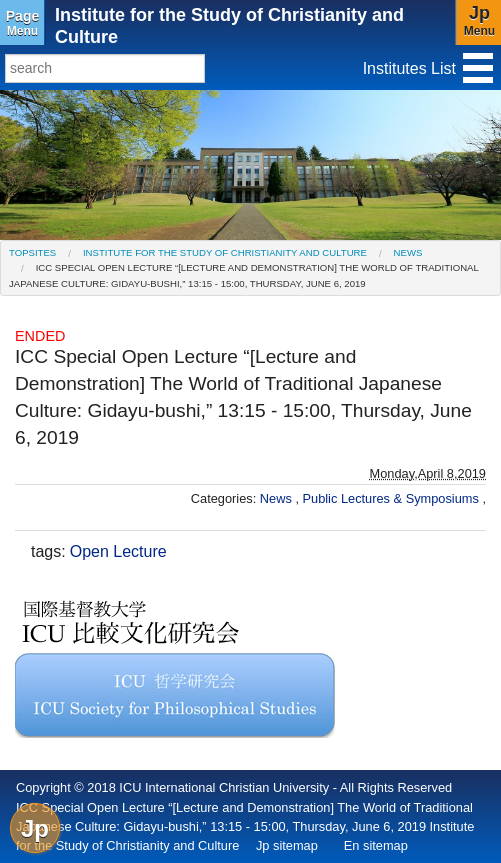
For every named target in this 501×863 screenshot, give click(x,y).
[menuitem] (32, 252)
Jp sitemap (287, 845)
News (408, 252)
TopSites (32, 252)
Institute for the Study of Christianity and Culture (225, 252)
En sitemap (376, 845)
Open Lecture (118, 551)
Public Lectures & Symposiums (393, 498)
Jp (35, 828)
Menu (22, 23)
